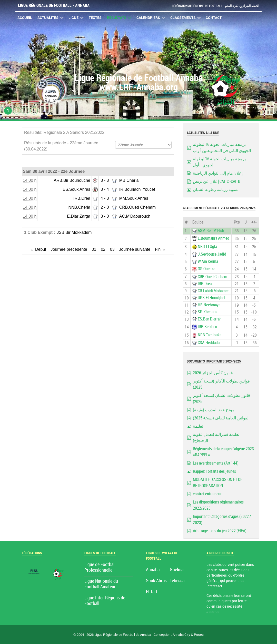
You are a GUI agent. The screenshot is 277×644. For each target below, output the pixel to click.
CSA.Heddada (209, 343)
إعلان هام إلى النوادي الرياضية (218, 173)
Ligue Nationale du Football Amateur (101, 584)
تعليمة (198, 426)
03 (112, 249)
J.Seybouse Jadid (212, 254)
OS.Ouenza (206, 269)
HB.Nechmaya (209, 305)
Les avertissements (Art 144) (216, 463)
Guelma (177, 570)
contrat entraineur (207, 494)
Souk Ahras (156, 581)
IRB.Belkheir (208, 327)
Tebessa (177, 581)
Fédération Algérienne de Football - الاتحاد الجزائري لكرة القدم (213, 6)
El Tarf (152, 592)
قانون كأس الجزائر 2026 (213, 373)
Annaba (153, 570)
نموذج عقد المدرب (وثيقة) (214, 410)
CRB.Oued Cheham (212, 277)
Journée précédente (69, 249)
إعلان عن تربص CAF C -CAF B (217, 181)
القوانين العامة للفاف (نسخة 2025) (221, 418)
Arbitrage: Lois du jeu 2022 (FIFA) (220, 531)
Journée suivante (135, 249)
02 (103, 249)
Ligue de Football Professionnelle (100, 567)
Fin (158, 249)
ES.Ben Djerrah (210, 319)
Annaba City (181, 635)
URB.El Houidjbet (212, 298)
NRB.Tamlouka (210, 335)
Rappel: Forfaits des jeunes (214, 471)
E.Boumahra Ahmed (214, 238)
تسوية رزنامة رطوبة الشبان (216, 190)
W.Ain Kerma (208, 261)
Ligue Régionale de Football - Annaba (54, 6)
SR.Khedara (207, 312)
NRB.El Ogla (207, 246)
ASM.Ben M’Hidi (211, 231)
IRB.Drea (205, 284)
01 (94, 249)
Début (41, 249)
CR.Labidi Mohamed (214, 291)
